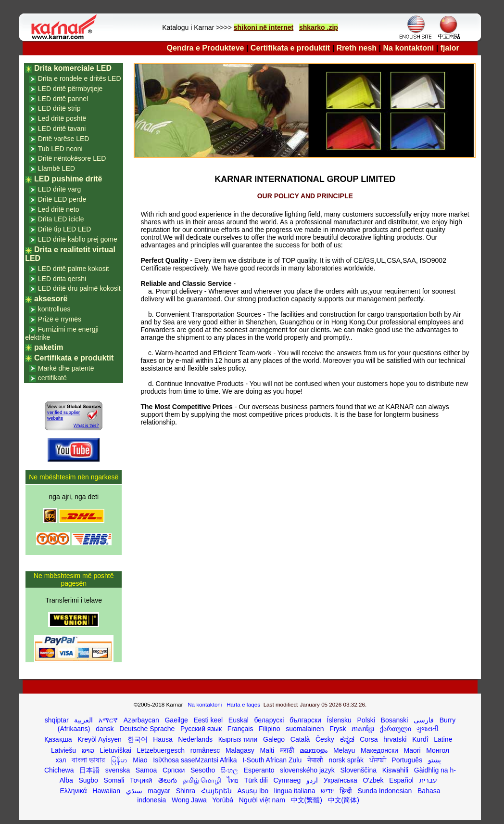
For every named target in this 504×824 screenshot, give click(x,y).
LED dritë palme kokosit (74, 269)
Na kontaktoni (409, 48)
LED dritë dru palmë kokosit (79, 288)
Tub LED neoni (60, 149)
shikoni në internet (264, 27)
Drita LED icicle (61, 219)
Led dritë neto (59, 209)
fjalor (450, 48)
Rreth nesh (357, 48)
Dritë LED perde (62, 199)
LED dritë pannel (63, 99)
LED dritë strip (59, 108)
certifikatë (52, 378)
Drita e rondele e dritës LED (80, 78)
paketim (49, 347)
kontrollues (54, 309)
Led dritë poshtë (62, 118)
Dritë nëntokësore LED (72, 158)
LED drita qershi (62, 279)
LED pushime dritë (68, 179)
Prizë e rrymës (60, 319)
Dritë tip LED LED (64, 229)
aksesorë (51, 299)
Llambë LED (57, 168)
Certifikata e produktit (290, 48)
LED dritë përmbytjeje (70, 89)
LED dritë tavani (62, 129)
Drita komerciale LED (73, 68)
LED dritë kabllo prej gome (78, 239)
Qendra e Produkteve (206, 48)
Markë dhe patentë (66, 368)
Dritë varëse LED (64, 139)
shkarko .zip (319, 27)
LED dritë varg (59, 189)
